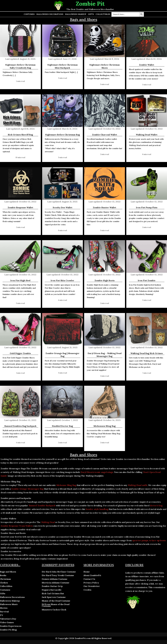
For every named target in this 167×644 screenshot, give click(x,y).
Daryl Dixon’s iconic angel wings (97, 472)
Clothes (4, 583)
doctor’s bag (156, 505)
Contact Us (89, 579)
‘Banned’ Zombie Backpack (42, 505)
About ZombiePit (92, 575)
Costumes (29, 14)
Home (87, 572)
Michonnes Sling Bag (105, 426)
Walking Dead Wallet (147, 135)
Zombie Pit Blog (8, 630)
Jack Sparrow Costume (54, 597)
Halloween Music (9, 604)
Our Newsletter (92, 586)
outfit (137, 485)
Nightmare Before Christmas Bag (62, 135)
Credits (87, 590)
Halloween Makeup (76, 14)
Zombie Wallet (147, 65)
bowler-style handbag (97, 509)
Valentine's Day (8, 619)
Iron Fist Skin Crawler (62, 280)
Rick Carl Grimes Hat (53, 593)
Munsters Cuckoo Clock (54, 610)
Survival (4, 612)
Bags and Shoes (8, 572)
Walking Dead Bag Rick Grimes (147, 353)
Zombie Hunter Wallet (105, 207)
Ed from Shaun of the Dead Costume (56, 605)
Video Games (7, 622)
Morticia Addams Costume (56, 583)
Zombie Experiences (11, 626)
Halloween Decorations (50, 14)
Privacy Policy (91, 583)
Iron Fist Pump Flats (147, 207)
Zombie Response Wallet (20, 207)
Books (3, 575)
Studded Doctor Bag (62, 426)
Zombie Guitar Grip (52, 586)
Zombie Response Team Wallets (17, 526)
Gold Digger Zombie (20, 353)
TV (2, 615)
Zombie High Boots (105, 280)
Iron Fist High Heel (20, 280)
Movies (4, 608)
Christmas (5, 579)
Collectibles (103, 14)
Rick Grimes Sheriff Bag (20, 135)
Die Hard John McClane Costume (59, 572)
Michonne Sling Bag (66, 485)
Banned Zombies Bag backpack (20, 426)
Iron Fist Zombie (147, 280)
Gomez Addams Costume (55, 579)
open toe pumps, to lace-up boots (149, 540)
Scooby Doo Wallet (62, 207)
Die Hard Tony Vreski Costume (58, 575)
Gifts (91, 14)
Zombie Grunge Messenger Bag (27, 489)
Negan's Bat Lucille (52, 590)
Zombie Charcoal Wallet (105, 135)
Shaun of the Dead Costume (56, 601)
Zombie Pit (90, 4)
